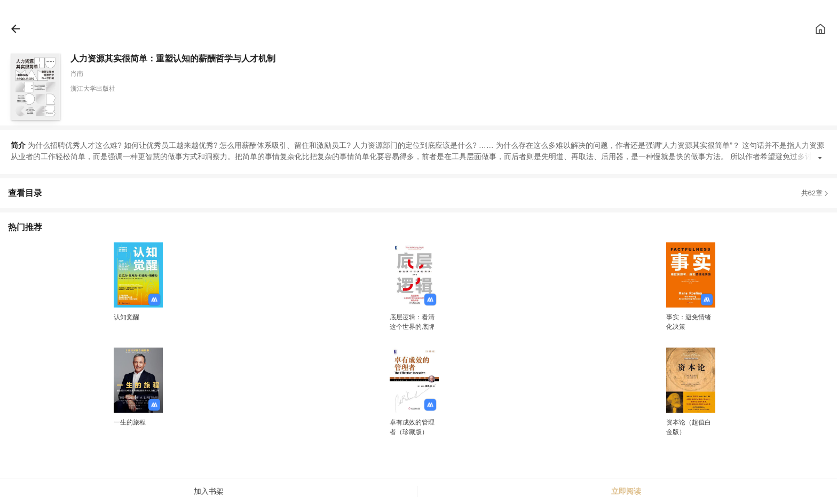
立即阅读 (626, 491)
